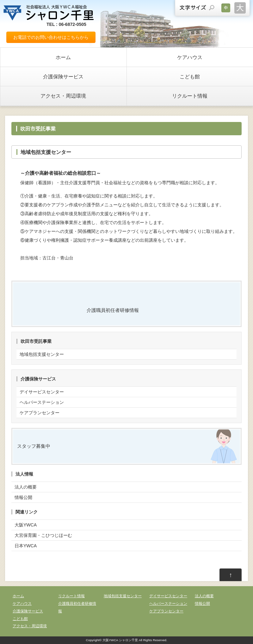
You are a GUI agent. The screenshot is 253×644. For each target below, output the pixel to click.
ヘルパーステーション (42, 402)
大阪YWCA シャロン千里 (120, 640)
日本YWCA (26, 546)
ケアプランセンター (40, 413)
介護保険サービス (63, 76)
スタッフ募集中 (34, 446)
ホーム (63, 57)
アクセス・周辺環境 (63, 96)
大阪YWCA (26, 525)
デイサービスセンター (42, 392)
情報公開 (23, 497)
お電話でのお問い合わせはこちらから (51, 37)
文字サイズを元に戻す (226, 8)
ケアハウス (190, 57)
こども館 (190, 76)
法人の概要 (26, 487)
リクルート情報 (190, 96)
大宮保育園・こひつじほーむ (43, 535)
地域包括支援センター (42, 354)
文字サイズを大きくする (240, 8)
